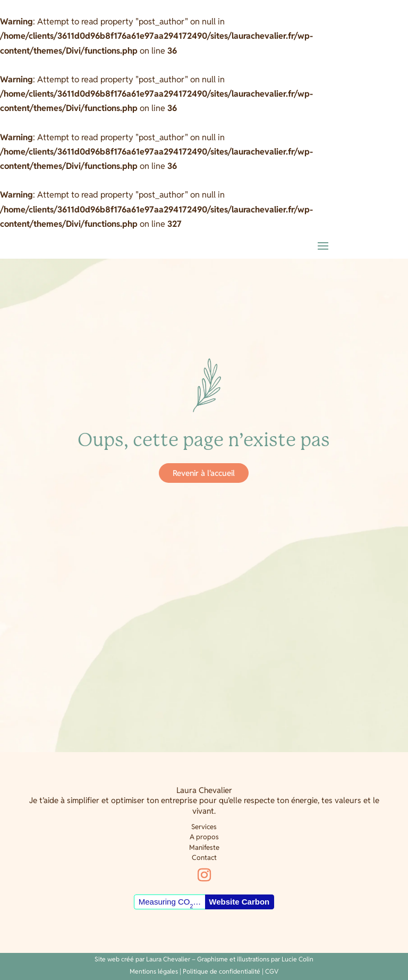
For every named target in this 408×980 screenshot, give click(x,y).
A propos (204, 837)
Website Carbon (239, 902)
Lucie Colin (297, 959)
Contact (204, 858)
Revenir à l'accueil (204, 473)
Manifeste (204, 847)
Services (204, 827)
